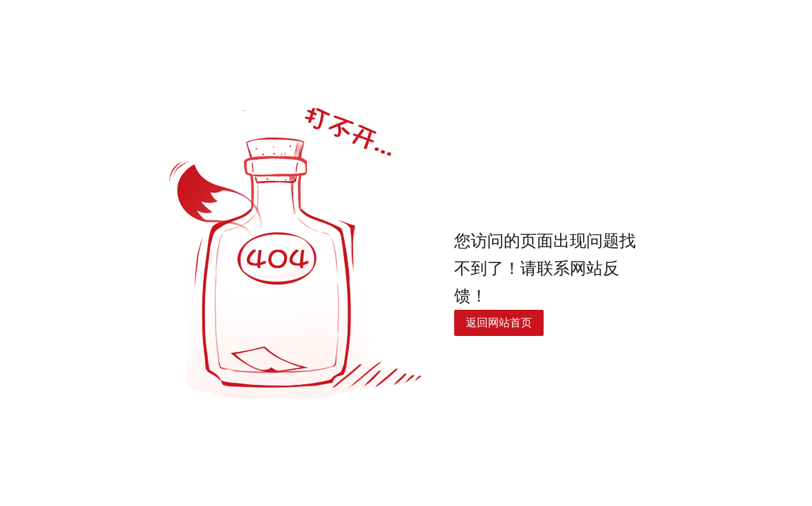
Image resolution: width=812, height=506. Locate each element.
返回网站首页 (499, 323)
